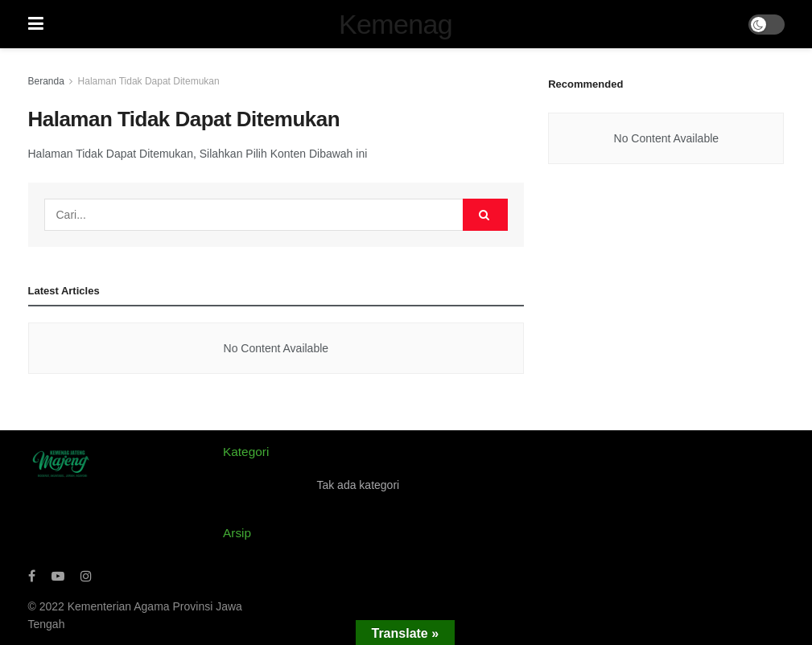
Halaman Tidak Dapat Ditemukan (149, 81)
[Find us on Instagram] (86, 576)
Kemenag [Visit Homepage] (396, 24)
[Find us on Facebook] (32, 576)
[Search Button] (485, 215)
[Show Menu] (36, 24)
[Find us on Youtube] (58, 576)
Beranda (46, 81)
